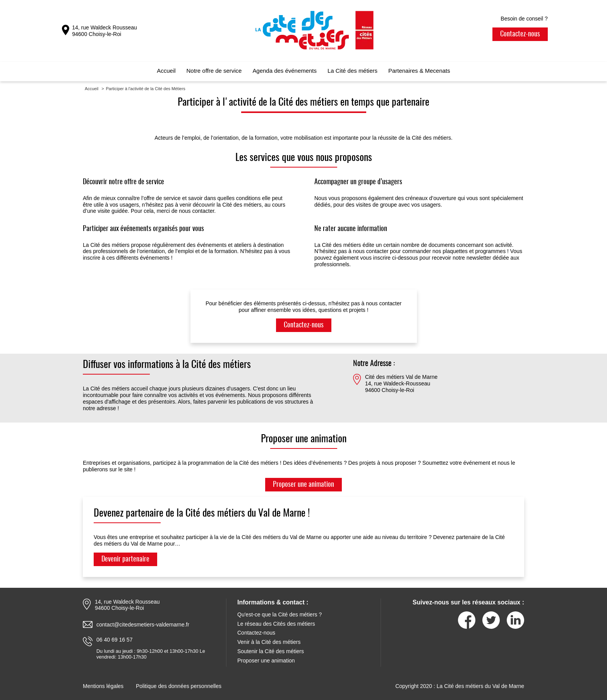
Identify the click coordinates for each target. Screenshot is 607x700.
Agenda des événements (285, 71)
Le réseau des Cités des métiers (276, 624)
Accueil (166, 71)
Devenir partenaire (125, 560)
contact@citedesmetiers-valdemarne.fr (143, 625)
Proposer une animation (303, 485)
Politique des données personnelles (179, 686)
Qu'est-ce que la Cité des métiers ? (279, 614)
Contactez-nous (520, 34)
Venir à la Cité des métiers (269, 642)
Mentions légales (103, 686)
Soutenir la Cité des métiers (271, 651)
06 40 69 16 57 (114, 640)
